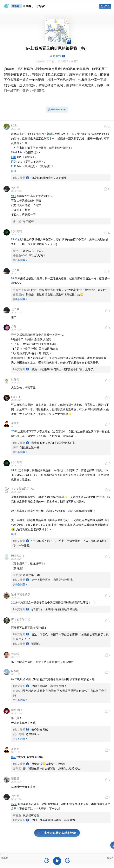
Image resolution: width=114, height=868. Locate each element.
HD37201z (18, 555)
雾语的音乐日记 (21, 619)
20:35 (14, 470)
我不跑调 (17, 231)
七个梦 (15, 188)
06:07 (14, 278)
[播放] (57, 861)
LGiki (14, 125)
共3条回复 (20, 260)
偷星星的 (17, 710)
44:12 (14, 679)
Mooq (15, 671)
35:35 (14, 804)
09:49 (14, 152)
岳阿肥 (15, 423)
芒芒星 (15, 778)
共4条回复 (20, 299)
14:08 (14, 162)
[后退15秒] (47, 861)
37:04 (14, 431)
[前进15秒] (68, 861)
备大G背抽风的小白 (23, 489)
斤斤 (14, 326)
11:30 (14, 757)
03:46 (14, 239)
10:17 (13, 157)
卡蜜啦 (15, 654)
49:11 (13, 196)
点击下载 (105, 6)
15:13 (14, 166)
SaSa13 (16, 396)
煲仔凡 (15, 379)
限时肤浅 (55, 56)
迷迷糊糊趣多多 (21, 594)
